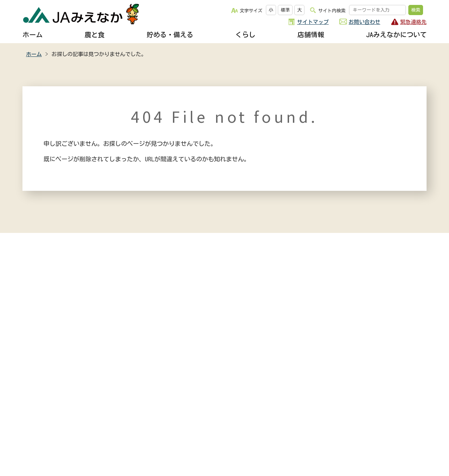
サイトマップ (313, 22)
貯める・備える (170, 35)
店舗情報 (311, 35)
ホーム (32, 35)
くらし (245, 35)
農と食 (95, 35)
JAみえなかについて (396, 35)
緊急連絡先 (413, 22)
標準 (285, 10)
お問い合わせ (364, 22)
